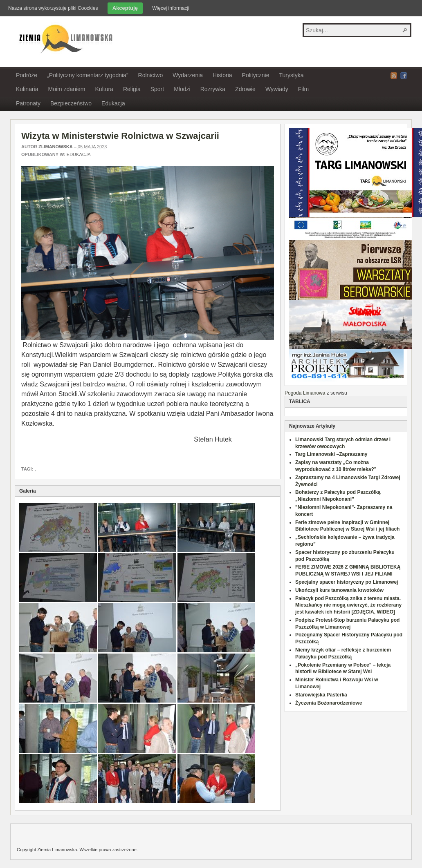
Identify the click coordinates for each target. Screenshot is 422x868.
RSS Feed (394, 76)
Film (303, 89)
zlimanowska (56, 147)
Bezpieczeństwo (71, 103)
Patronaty (28, 103)
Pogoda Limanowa (305, 393)
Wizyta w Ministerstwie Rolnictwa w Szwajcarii (120, 136)
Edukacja (113, 103)
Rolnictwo (151, 75)
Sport (157, 89)
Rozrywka (213, 89)
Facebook (404, 76)
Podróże (27, 75)
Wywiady (277, 89)
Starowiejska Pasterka (321, 695)
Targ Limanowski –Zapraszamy (331, 454)
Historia (222, 75)
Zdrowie (245, 89)
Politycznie (256, 75)
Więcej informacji (171, 8)
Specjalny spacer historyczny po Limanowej (347, 582)
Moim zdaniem (66, 89)
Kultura (104, 89)
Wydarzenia (188, 75)
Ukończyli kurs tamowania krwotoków (339, 590)
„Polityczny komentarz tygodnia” (88, 75)
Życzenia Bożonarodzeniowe (329, 703)
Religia (132, 89)
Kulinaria (27, 89)
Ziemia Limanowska (65, 38)
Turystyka (291, 75)
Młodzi (182, 89)
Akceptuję (125, 8)
